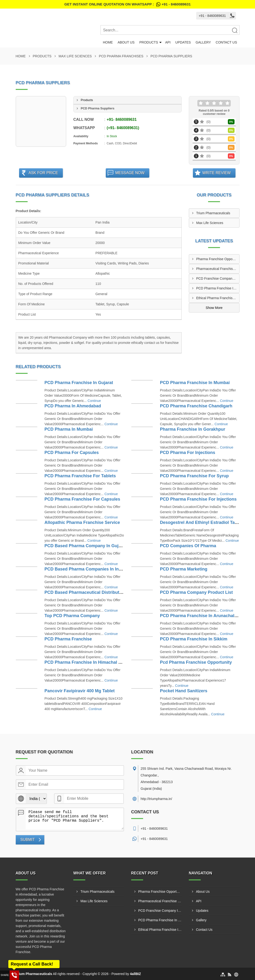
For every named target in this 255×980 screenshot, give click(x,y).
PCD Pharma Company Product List (196, 592)
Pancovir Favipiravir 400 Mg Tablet (80, 691)
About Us (126, 42)
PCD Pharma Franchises (121, 56)
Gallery (203, 42)
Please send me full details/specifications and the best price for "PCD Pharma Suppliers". (75, 819)
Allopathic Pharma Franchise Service (82, 522)
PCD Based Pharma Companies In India (85, 569)
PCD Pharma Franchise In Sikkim (194, 639)
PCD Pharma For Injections (188, 453)
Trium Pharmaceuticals (213, 213)
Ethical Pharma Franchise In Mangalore (218, 298)
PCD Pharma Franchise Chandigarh (196, 406)
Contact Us (226, 42)
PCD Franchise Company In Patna (218, 278)
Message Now (130, 173)
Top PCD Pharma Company (72, 616)
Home (108, 42)
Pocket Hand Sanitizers (184, 691)
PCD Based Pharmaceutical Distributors (85, 592)
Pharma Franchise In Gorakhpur (193, 429)
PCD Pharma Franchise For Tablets (80, 476)
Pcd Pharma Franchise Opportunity (196, 662)
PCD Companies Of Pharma (188, 546)
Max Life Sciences (75, 56)
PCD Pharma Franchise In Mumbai (195, 383)
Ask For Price (43, 173)
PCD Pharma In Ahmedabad (73, 406)
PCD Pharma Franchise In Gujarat (79, 383)
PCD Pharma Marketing (184, 569)
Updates (183, 42)
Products (149, 42)
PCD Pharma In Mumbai (69, 429)
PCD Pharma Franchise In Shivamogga (218, 288)
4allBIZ (135, 974)
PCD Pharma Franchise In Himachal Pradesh (90, 662)
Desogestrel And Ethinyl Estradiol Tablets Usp (207, 522)
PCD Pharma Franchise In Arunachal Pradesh (206, 616)
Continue (94, 401)
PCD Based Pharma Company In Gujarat (85, 546)
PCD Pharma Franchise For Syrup (194, 476)
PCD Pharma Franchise (68, 639)
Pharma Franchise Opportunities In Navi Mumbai (218, 259)
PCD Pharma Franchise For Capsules (82, 499)
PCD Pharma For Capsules (72, 453)
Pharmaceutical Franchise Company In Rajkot (218, 269)
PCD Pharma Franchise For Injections (198, 499)
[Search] (235, 30)
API (168, 42)
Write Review (217, 173)
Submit (28, 840)
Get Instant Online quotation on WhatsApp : (127, 4)
